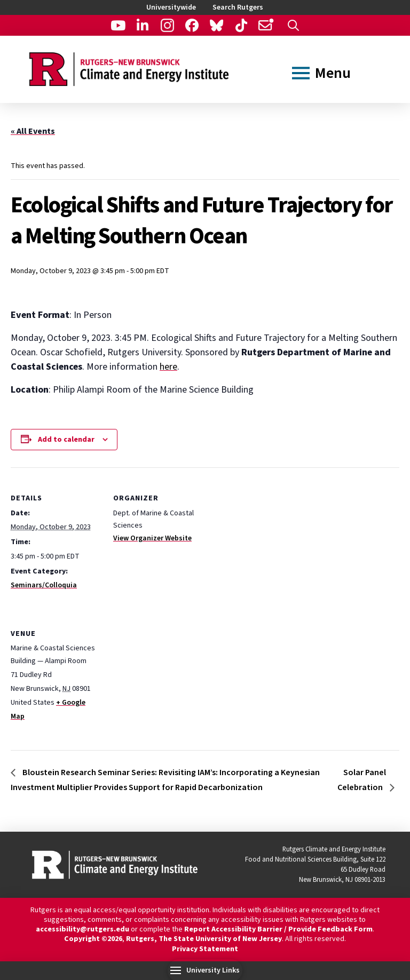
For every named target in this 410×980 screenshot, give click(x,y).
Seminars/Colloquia (44, 585)
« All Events (33, 131)
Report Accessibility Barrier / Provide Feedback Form (278, 929)
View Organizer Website (152, 538)
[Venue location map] (169, 676)
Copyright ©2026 (93, 939)
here (168, 367)
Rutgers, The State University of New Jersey (204, 939)
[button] (293, 25)
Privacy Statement (205, 949)
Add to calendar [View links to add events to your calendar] (66, 440)
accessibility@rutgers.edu (82, 929)
